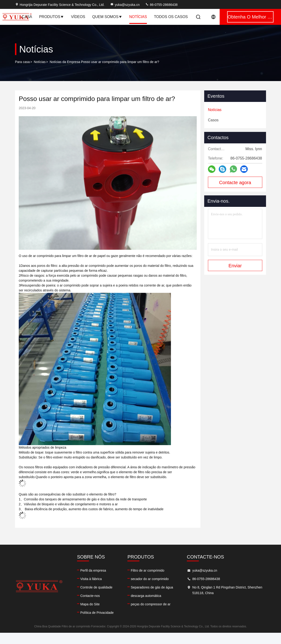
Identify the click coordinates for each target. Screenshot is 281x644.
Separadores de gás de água (152, 587)
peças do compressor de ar (151, 604)
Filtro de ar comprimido (147, 570)
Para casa (22, 62)
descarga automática (146, 596)
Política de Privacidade (97, 613)
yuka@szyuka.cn (125, 5)
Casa (27, 17)
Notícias (40, 62)
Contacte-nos (90, 596)
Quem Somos (107, 17)
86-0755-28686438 (161, 5)
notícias (138, 17)
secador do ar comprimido (150, 579)
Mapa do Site (90, 604)
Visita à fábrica (91, 579)
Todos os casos (171, 17)
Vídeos (78, 17)
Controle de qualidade (96, 587)
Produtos (52, 17)
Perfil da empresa (93, 570)
